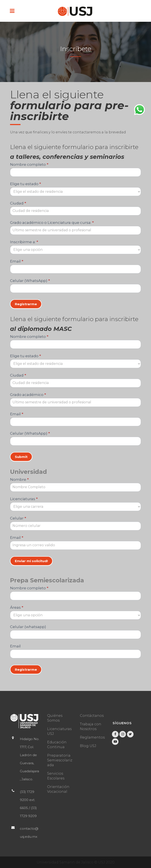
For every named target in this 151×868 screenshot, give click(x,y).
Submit (21, 457)
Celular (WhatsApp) (30, 281)
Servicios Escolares (56, 776)
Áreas (17, 607)
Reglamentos (92, 737)
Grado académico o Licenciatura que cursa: (52, 223)
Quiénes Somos (55, 718)
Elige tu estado (26, 184)
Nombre (19, 479)
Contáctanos (92, 716)
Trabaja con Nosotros (91, 726)
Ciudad (18, 203)
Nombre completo (29, 164)
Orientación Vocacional (58, 789)
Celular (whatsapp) (28, 627)
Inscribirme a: (24, 242)
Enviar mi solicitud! (31, 561)
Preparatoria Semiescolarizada (60, 760)
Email (17, 261)
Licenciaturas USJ (59, 731)
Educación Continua (57, 745)
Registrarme (26, 304)
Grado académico (28, 395)
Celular (18, 518)
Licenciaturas (24, 499)
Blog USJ (88, 746)
